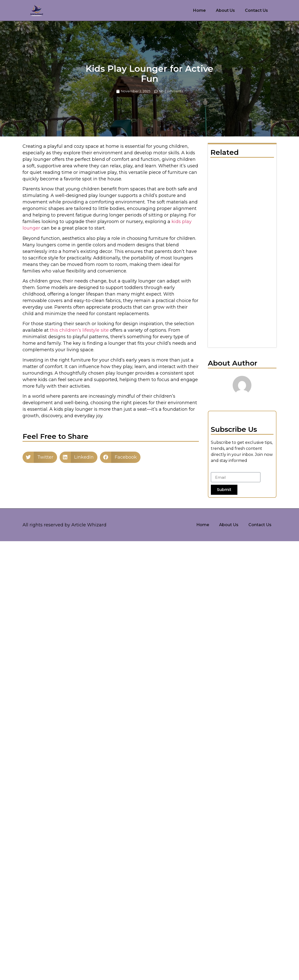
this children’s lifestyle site (79, 330)
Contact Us (256, 10)
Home (199, 10)
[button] (40, 457)
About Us (225, 10)
